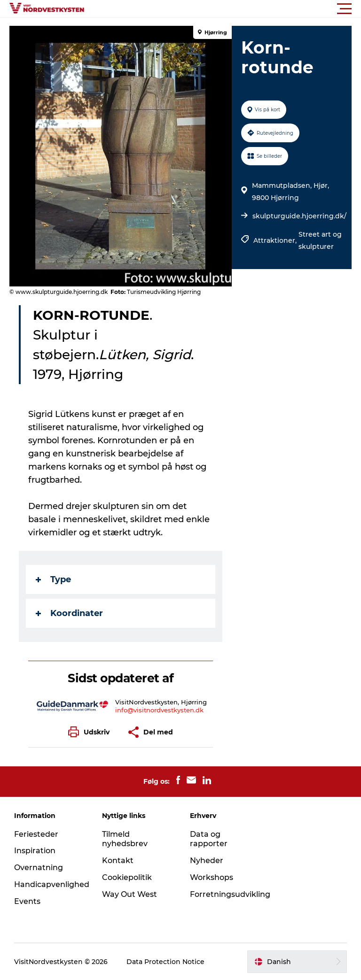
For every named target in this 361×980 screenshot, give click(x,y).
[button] (223, 9)
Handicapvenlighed (52, 884)
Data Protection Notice (165, 962)
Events (27, 901)
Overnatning (39, 868)
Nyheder (207, 860)
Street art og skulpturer (320, 240)
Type (53, 579)
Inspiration (35, 851)
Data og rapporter (209, 839)
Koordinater (69, 613)
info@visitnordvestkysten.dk (159, 710)
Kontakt (118, 860)
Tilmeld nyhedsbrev (125, 839)
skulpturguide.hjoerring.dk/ (299, 216)
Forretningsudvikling (230, 894)
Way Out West (129, 894)
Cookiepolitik (127, 877)
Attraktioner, (276, 240)
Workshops (212, 877)
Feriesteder (36, 834)
